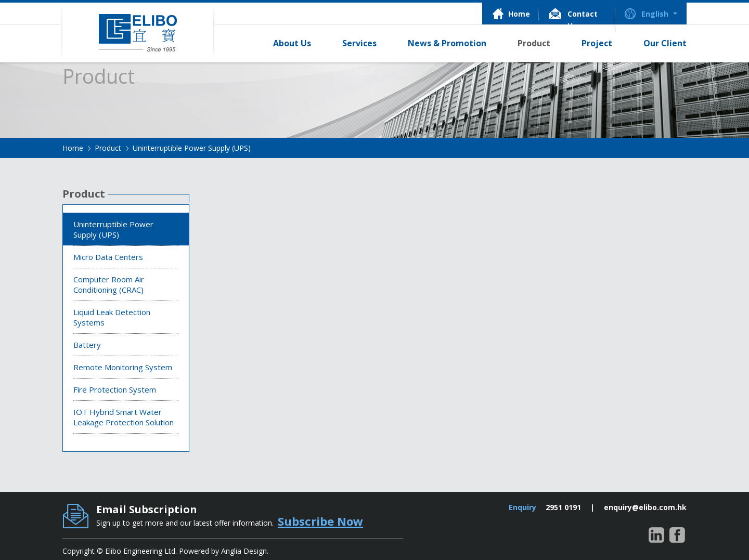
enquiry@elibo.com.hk (645, 507)
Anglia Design (244, 551)
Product (108, 148)
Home (73, 148)
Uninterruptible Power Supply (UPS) (192, 148)
